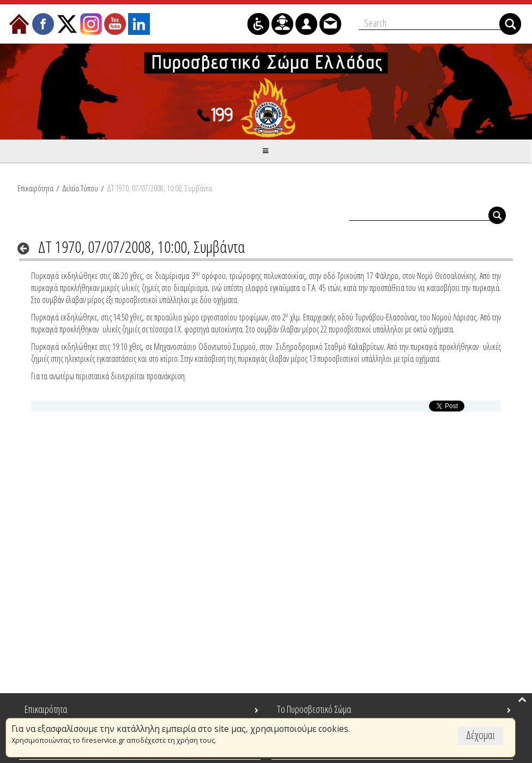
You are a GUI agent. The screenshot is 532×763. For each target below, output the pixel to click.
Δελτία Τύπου (80, 188)
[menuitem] (19, 24)
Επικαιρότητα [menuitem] (46, 709)
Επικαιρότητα (35, 188)
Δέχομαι (480, 735)
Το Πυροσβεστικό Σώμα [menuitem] (314, 709)
